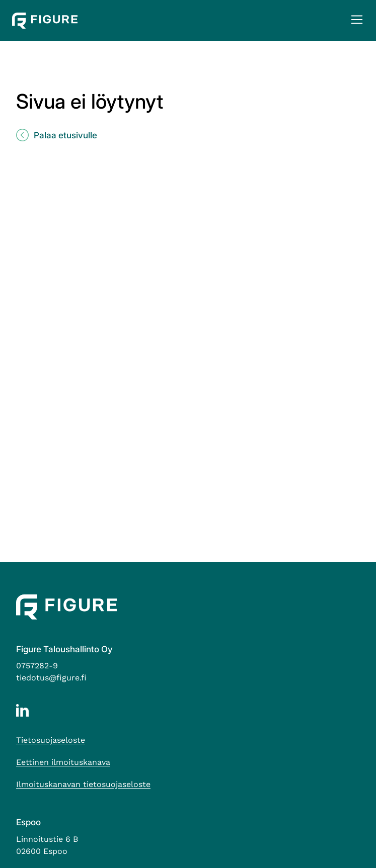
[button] (357, 21)
